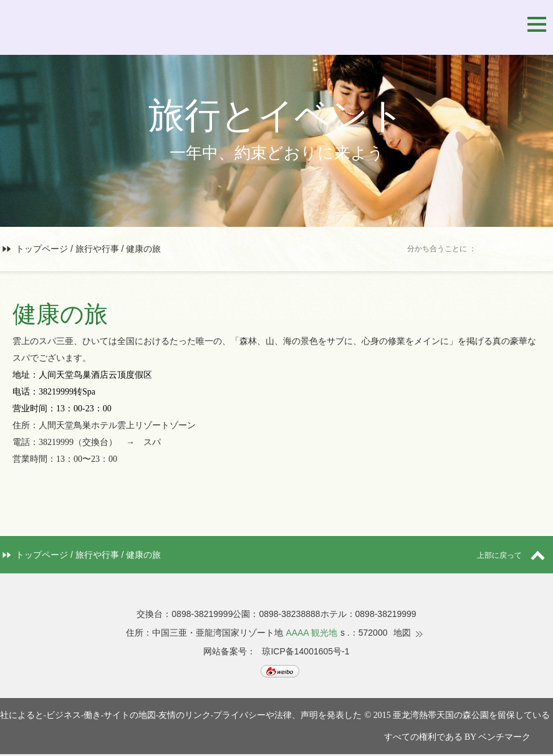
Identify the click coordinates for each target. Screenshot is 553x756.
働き (92, 715)
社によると (22, 715)
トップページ (42, 249)
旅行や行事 (97, 249)
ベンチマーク (504, 737)
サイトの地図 (130, 715)
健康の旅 (143, 249)
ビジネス (64, 715)
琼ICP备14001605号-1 (305, 651)
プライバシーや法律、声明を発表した (287, 715)
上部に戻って (515, 555)
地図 (402, 633)
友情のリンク (185, 715)
